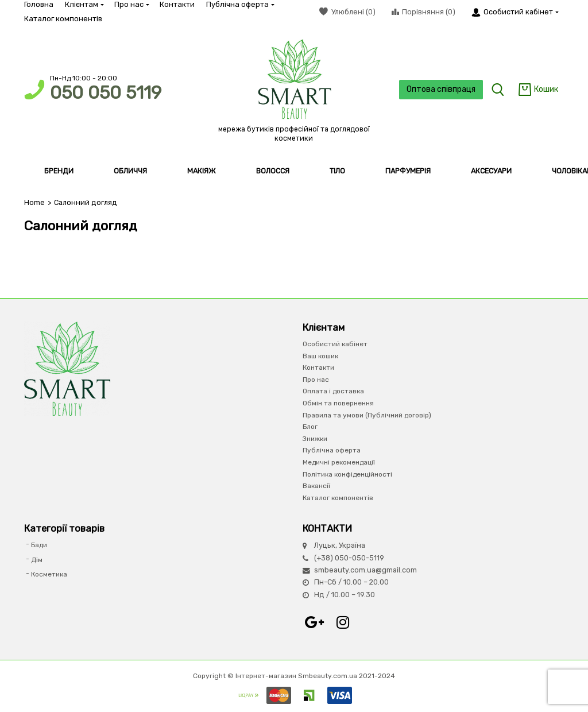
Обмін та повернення (338, 403)
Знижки (315, 439)
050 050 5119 (106, 93)
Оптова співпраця (441, 89)
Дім (37, 560)
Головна (39, 4)
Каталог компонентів (63, 19)
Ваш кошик (320, 356)
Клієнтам (84, 4)
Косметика (49, 574)
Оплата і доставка (333, 391)
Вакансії (316, 486)
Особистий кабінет (335, 344)
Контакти (177, 4)
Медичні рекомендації (339, 462)
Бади (39, 545)
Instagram (343, 622)
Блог (310, 427)
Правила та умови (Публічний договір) (367, 415)
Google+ (314, 622)
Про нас (131, 4)
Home (34, 202)
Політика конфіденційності (347, 474)
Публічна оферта (240, 4)
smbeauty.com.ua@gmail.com (365, 570)
